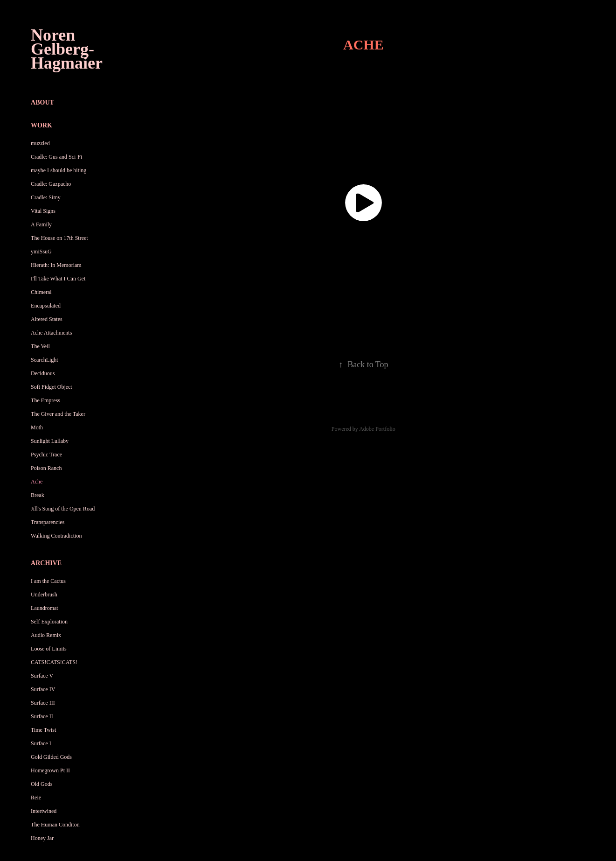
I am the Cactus (48, 581)
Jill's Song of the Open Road (63, 509)
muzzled (40, 143)
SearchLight (45, 360)
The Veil (40, 346)
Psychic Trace (46, 455)
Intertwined (44, 811)
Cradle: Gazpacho (51, 184)
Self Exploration (49, 622)
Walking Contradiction (56, 536)
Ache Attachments (51, 333)
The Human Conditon (55, 825)
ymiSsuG (41, 252)
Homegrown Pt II (50, 770)
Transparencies (48, 522)
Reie (36, 798)
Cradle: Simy (46, 197)
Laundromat (45, 608)
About (42, 102)
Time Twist (43, 730)
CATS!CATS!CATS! (54, 662)
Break (38, 495)
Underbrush (44, 595)
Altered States (47, 319)
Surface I (41, 743)
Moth (37, 427)
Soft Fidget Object (52, 387)
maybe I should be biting (59, 170)
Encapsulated (46, 306)
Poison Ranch (46, 468)
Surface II (42, 716)
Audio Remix (46, 635)
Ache (37, 482)
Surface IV (43, 689)
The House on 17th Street (59, 238)
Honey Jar (42, 838)
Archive (46, 563)
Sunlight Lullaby (50, 441)
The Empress (45, 400)
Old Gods (42, 784)
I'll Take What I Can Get (58, 279)
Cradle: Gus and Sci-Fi (56, 157)
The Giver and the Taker (58, 414)
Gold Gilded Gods (51, 757)
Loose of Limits (49, 649)
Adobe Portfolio (377, 429)
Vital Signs (43, 211)
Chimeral (41, 292)
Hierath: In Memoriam (56, 265)
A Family (41, 224)
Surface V (42, 676)
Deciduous (43, 373)
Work (42, 125)
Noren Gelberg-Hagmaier (67, 49)
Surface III (43, 703)
